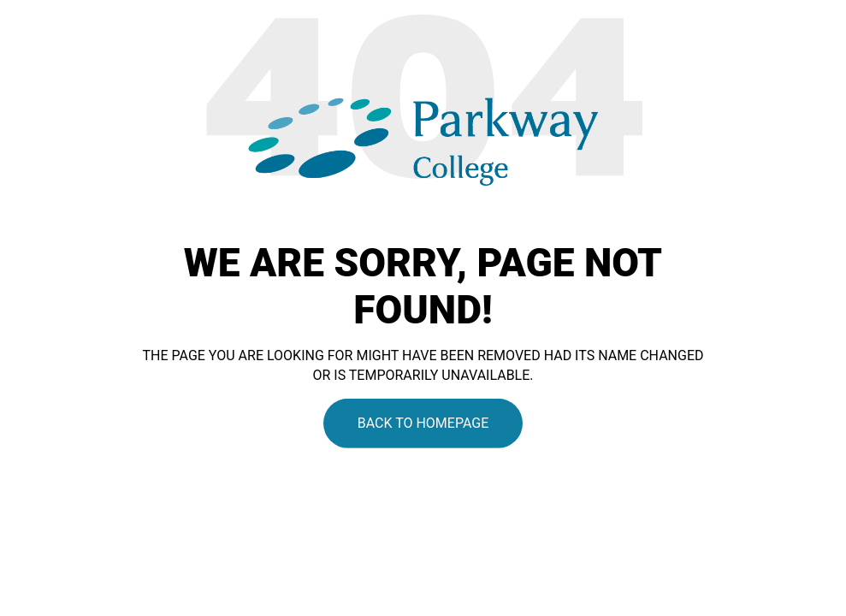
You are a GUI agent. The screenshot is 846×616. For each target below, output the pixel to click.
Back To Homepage (423, 423)
